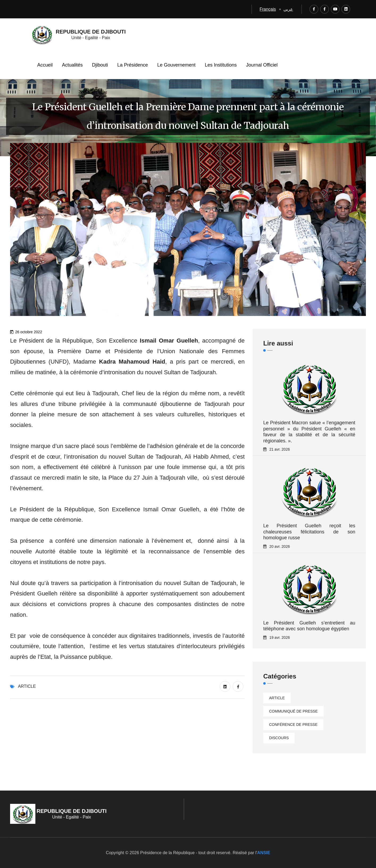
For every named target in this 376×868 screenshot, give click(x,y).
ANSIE (264, 853)
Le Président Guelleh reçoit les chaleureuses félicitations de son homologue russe (309, 532)
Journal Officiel (262, 65)
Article (27, 686)
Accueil (45, 65)
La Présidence (133, 65)
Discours (279, 738)
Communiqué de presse (293, 711)
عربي (288, 9)
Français (268, 9)
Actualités (72, 65)
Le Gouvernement (176, 65)
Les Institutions (221, 65)
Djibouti (100, 65)
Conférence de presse (293, 725)
